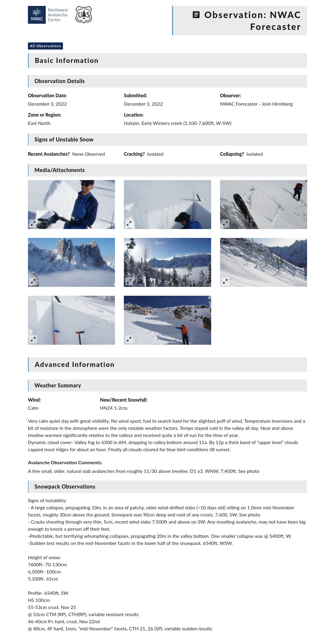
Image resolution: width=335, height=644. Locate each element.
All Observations (45, 46)
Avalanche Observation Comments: (65, 462)
